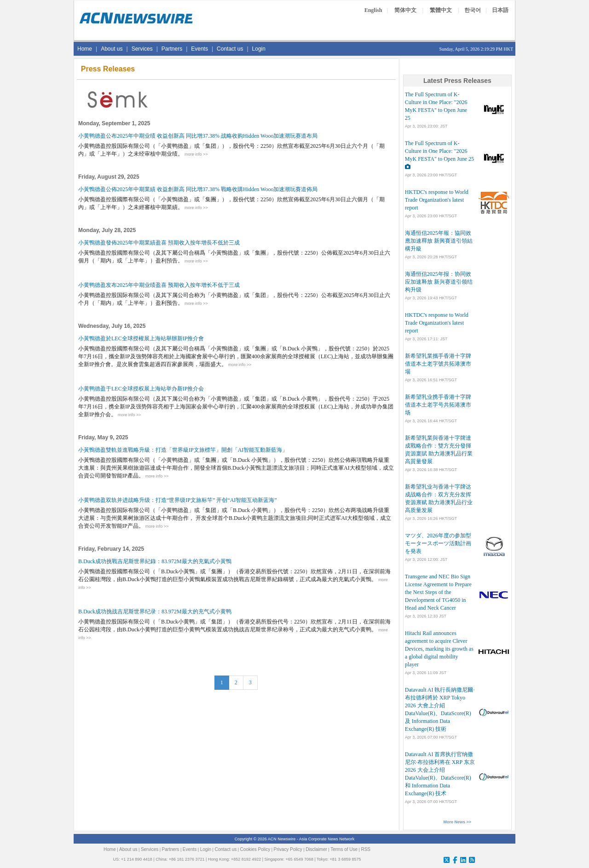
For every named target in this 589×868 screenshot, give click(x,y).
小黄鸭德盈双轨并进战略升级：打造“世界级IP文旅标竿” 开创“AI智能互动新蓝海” (178, 500)
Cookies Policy (255, 849)
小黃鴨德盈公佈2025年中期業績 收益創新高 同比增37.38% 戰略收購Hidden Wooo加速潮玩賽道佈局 (198, 189)
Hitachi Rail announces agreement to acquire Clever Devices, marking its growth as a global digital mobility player (439, 649)
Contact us (230, 49)
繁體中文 (441, 10)
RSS (366, 849)
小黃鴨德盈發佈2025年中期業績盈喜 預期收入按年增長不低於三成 (159, 243)
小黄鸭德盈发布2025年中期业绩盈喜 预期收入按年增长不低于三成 (159, 285)
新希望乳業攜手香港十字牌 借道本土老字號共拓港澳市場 (438, 364)
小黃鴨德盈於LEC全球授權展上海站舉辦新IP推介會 (141, 338)
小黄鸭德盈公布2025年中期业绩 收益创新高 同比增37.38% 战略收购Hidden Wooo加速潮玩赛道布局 (198, 136)
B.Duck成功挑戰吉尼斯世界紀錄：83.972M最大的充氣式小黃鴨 (155, 561)
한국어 (473, 10)
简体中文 (405, 10)
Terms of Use (344, 849)
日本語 (500, 10)
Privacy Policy (288, 849)
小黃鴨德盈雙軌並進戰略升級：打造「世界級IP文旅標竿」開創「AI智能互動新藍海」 (183, 450)
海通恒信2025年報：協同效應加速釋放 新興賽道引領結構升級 (439, 241)
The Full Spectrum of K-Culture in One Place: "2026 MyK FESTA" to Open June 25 (439, 151)
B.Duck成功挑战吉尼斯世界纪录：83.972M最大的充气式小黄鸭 (155, 612)
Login (259, 49)
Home (85, 49)
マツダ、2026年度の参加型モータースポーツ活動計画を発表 (438, 543)
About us (112, 49)
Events (199, 49)
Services (142, 49)
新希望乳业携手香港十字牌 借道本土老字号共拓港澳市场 (438, 405)
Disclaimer (316, 849)
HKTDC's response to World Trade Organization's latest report (437, 200)
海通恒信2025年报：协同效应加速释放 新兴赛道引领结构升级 (439, 282)
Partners (172, 49)
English (373, 10)
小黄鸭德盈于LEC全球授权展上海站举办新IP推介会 (141, 389)
